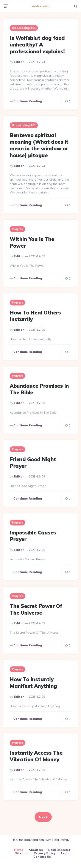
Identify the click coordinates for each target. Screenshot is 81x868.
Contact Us (42, 857)
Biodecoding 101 (24, 28)
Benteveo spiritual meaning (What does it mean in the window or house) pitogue (39, 145)
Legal (65, 853)
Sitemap (22, 853)
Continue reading (28, 101)
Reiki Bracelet (59, 850)
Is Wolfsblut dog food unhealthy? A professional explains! (37, 45)
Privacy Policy (45, 853)
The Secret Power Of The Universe (36, 609)
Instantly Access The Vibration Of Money (36, 756)
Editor (19, 62)
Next (43, 817)
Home (19, 850)
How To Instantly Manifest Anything (33, 683)
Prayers (17, 229)
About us (36, 850)
